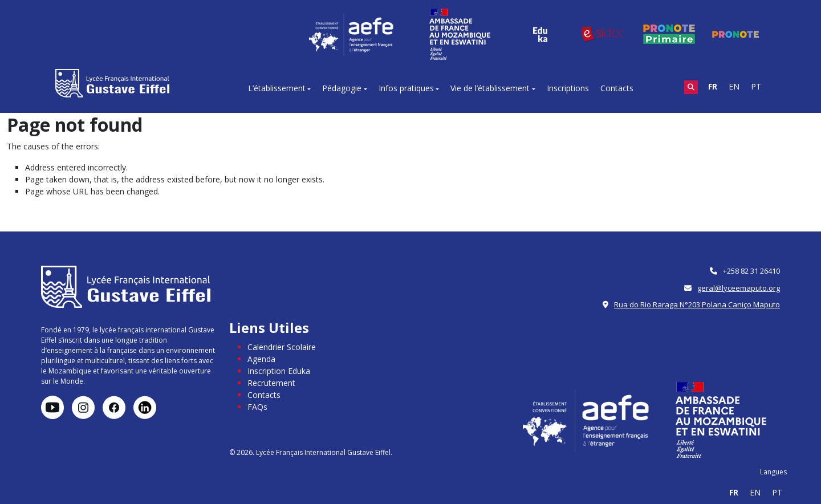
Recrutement (271, 383)
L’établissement (277, 88)
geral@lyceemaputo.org (739, 288)
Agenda (261, 359)
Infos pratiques (406, 88)
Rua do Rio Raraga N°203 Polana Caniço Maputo (697, 304)
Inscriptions (568, 88)
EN (734, 86)
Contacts (617, 88)
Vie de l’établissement (490, 88)
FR (713, 86)
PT (756, 86)
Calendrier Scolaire (282, 347)
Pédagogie (342, 88)
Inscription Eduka (279, 371)
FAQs (257, 407)
